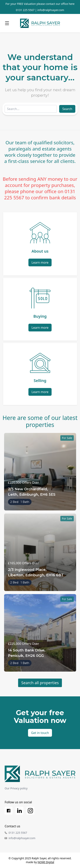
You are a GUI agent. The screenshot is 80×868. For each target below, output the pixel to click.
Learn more (40, 262)
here (72, 4)
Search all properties (40, 683)
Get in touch (40, 733)
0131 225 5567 (25, 10)
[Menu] (7, 23)
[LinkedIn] (19, 811)
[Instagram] (30, 811)
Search (67, 109)
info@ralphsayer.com (51, 10)
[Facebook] (9, 811)
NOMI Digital (46, 862)
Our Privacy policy (16, 788)
